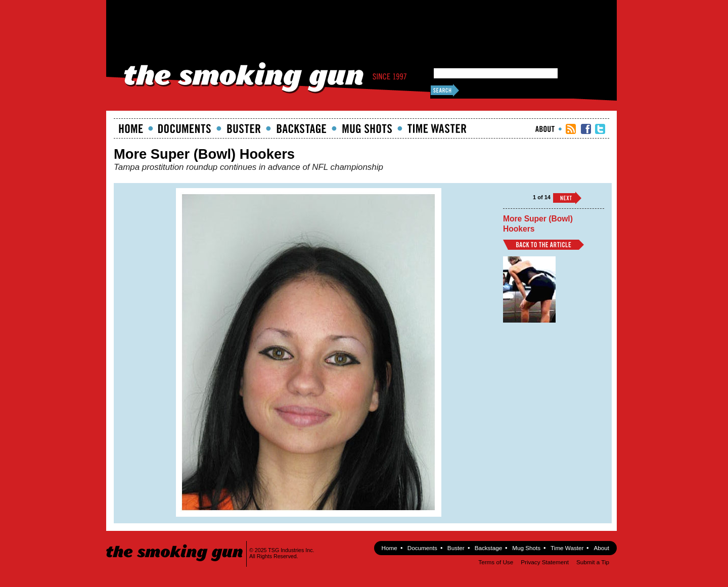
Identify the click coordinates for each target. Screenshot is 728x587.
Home (131, 128)
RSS (571, 129)
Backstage (301, 128)
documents (185, 128)
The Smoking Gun (175, 544)
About (545, 129)
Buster (244, 128)
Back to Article (543, 245)
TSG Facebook (586, 129)
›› (567, 198)
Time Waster (437, 128)
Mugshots (367, 128)
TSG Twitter (600, 129)
